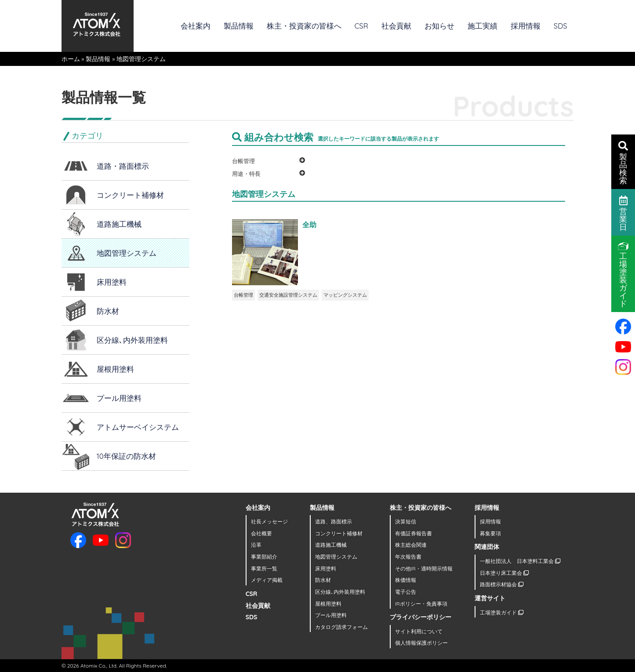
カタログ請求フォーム (341, 627)
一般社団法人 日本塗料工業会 (520, 561)
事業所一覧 (264, 568)
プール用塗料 (119, 398)
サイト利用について (419, 631)
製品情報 (239, 26)
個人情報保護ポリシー (421, 643)
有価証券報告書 (414, 533)
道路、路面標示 (334, 521)
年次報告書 (408, 557)
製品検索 (623, 162)
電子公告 (406, 592)
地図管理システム (127, 253)
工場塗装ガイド (502, 612)
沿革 (256, 545)
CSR (361, 26)
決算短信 (406, 521)
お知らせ (439, 26)
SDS (561, 26)
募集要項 (490, 533)
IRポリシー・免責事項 (421, 604)
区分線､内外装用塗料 (132, 340)
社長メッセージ (269, 521)
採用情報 (526, 26)
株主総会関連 (411, 545)
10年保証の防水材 (126, 456)
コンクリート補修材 (130, 195)
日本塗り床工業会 (504, 573)
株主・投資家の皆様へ (304, 26)
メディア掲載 (267, 580)
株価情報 (406, 580)
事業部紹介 (264, 557)
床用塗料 (112, 282)
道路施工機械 (119, 224)
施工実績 (483, 26)
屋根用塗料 (115, 369)
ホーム (71, 59)
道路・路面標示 (123, 166)
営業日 (623, 213)
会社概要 (261, 533)
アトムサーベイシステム (138, 427)
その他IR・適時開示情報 (424, 568)
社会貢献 (396, 26)
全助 (309, 225)
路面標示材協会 (502, 584)
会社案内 (196, 26)
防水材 (108, 311)
